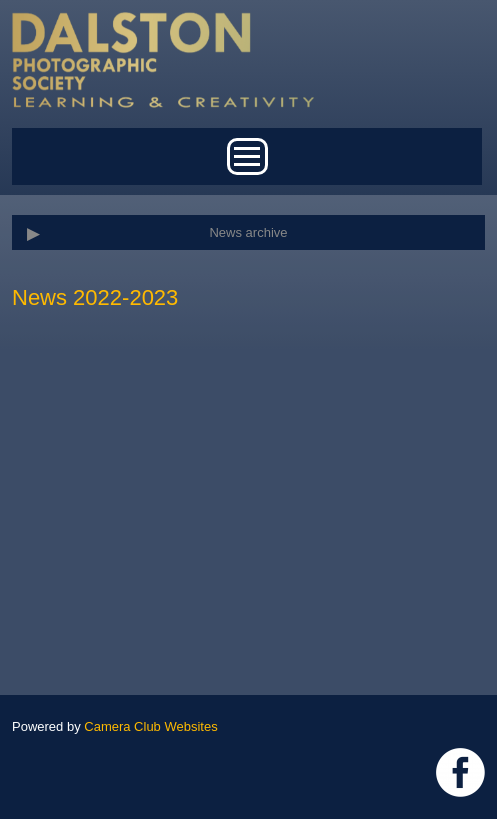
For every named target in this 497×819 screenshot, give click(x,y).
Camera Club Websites (150, 726)
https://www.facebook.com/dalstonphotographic (460, 772)
